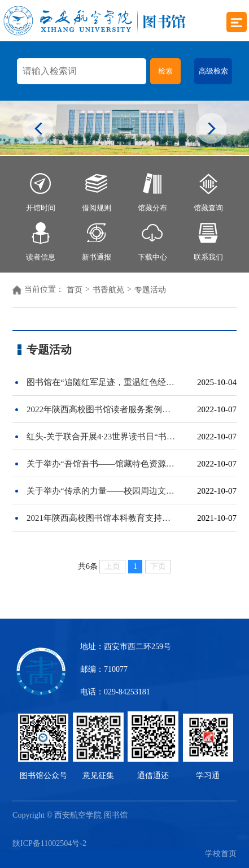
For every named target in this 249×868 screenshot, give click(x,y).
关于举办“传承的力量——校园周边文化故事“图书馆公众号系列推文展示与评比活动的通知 (101, 491)
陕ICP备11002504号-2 (49, 843)
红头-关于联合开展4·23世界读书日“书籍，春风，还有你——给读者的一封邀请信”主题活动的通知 (101, 437)
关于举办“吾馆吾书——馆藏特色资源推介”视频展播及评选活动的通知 (101, 464)
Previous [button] (38, 130)
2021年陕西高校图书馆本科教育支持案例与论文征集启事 (101, 518)
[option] (124, 128)
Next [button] (211, 130)
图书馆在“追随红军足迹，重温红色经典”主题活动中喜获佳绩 (101, 382)
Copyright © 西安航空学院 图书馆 (73, 815)
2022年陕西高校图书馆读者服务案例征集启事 (101, 409)
